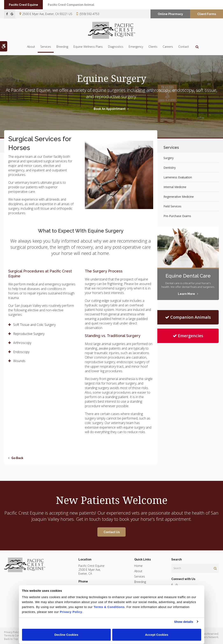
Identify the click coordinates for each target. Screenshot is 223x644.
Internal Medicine (175, 187)
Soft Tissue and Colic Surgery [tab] (34, 325)
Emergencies (188, 336)
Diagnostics (116, 47)
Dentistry (170, 168)
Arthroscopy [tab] (22, 343)
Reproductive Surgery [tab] (29, 334)
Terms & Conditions (16, 635)
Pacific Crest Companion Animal (75, 5)
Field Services (172, 206)
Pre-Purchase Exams (177, 216)
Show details (184, 622)
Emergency (136, 47)
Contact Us (112, 532)
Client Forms (207, 14)
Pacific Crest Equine (25, 5)
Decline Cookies (66, 635)
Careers (168, 47)
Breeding (62, 47)
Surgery (169, 158)
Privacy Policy (12, 632)
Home (138, 566)
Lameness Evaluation (178, 177)
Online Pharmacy (170, 14)
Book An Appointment (110, 109)
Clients (153, 47)
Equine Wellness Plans (88, 47)
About (31, 47)
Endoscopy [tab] (21, 352)
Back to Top (11, 639)
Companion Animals (188, 317)
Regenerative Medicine (179, 197)
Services (46, 47)
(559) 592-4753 (89, 14)
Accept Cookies (157, 635)
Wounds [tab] (19, 361)
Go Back (17, 458)
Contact (184, 47)
